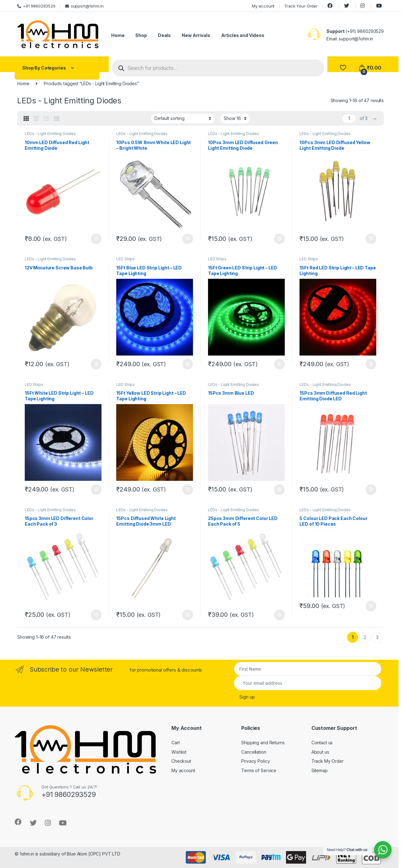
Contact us (322, 743)
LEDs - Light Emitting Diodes (50, 134)
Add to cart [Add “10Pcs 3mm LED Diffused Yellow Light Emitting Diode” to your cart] (371, 239)
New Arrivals (196, 35)
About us (320, 752)
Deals (164, 35)
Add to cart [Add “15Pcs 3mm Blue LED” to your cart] (279, 490)
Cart (175, 743)
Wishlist (179, 752)
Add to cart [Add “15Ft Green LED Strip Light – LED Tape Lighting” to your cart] (279, 364)
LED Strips (125, 259)
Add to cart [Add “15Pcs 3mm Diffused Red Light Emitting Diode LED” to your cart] (371, 490)
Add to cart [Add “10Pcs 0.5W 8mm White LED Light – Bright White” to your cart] (188, 239)
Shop (141, 35)
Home (118, 35)
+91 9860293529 (36, 6)
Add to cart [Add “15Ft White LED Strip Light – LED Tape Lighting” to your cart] (96, 490)
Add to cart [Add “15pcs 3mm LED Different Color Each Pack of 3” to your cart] (96, 615)
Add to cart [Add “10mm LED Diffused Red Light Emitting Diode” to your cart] (96, 239)
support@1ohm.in (84, 6)
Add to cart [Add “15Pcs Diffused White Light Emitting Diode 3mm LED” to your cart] (188, 615)
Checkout (181, 761)
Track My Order (328, 761)
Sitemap (320, 770)
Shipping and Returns (263, 743)
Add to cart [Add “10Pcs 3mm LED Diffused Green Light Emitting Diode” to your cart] (279, 239)
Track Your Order (301, 6)
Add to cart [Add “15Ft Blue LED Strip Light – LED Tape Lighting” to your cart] (188, 364)
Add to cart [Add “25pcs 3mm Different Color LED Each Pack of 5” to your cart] (279, 615)
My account (263, 6)
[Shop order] (183, 118)
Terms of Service (259, 770)
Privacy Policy (255, 761)
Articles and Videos (243, 35)
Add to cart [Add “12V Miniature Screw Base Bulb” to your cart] (96, 364)
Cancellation (254, 752)
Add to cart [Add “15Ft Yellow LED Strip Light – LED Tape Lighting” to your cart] (188, 490)
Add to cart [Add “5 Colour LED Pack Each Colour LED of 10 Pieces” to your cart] (371, 606)
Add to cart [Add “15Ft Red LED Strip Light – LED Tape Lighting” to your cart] (371, 364)
